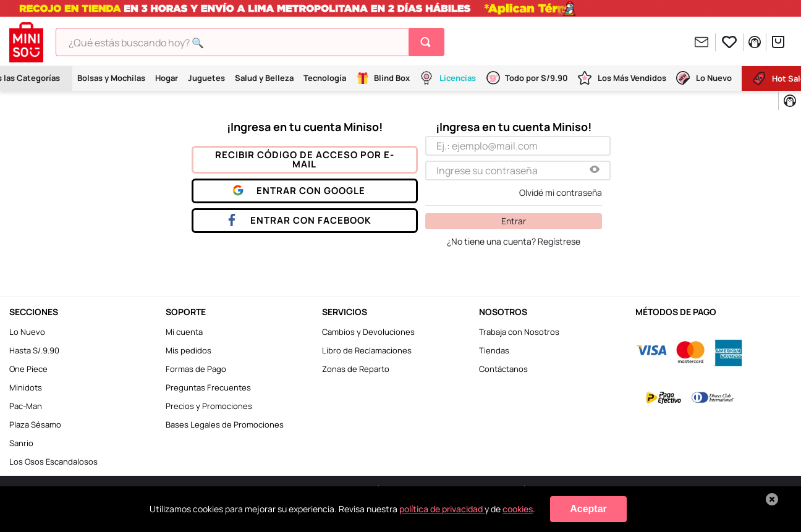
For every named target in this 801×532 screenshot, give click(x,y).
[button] (595, 170)
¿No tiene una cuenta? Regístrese (514, 242)
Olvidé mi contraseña (561, 193)
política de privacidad (442, 509)
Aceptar (588, 509)
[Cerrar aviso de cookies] (772, 499)
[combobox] (250, 42)
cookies (518, 509)
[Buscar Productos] (428, 42)
